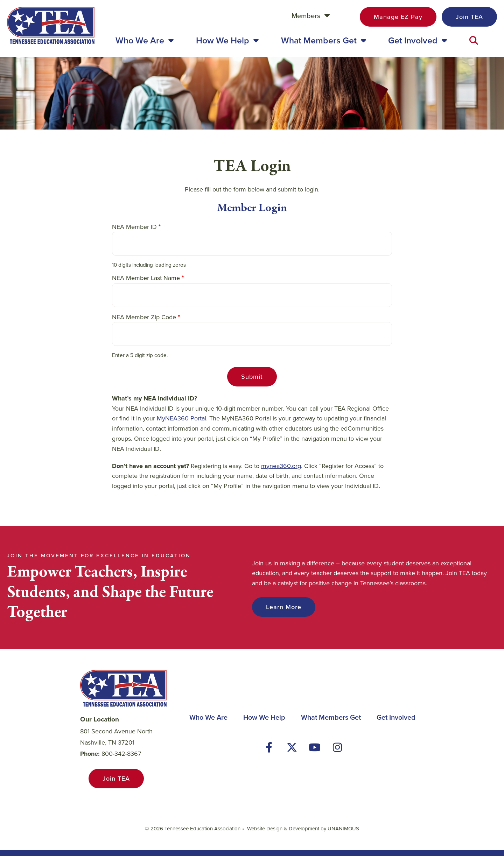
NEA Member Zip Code (144, 319)
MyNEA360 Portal (181, 421)
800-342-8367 (121, 756)
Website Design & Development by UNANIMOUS (303, 831)
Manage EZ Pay (398, 17)
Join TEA (469, 17)
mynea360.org (281, 468)
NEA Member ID (134, 229)
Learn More (284, 609)
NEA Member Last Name (146, 280)
